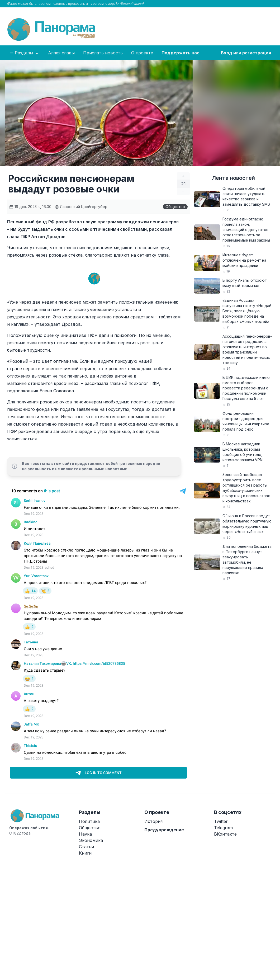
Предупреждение (164, 830)
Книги (85, 853)
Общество (175, 207)
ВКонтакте (225, 834)
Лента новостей (233, 178)
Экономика (91, 840)
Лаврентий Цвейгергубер (81, 207)
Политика (89, 821)
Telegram (223, 828)
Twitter (221, 821)
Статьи (86, 847)
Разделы (24, 53)
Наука (85, 834)
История (153, 821)
